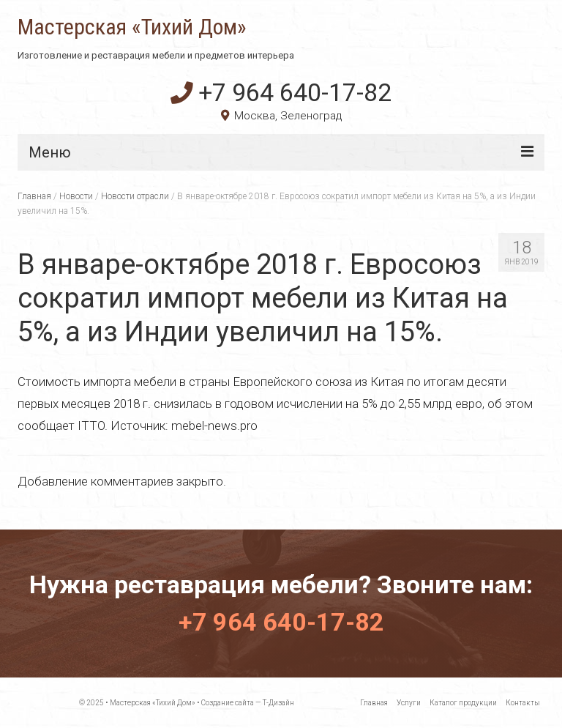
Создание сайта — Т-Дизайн (248, 703)
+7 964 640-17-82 (281, 92)
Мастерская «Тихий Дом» (132, 27)
